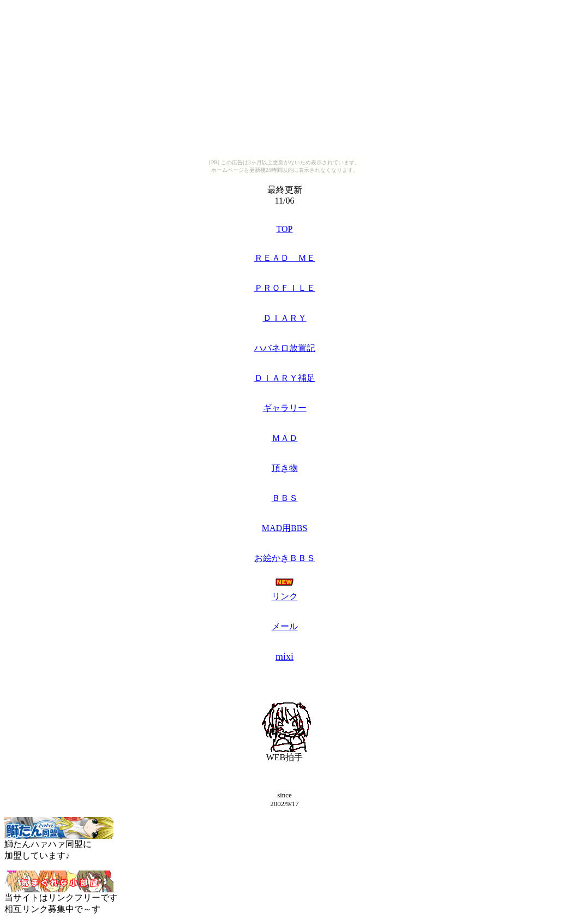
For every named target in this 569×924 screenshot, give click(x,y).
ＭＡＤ (285, 438)
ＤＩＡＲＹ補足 (285, 378)
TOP (285, 229)
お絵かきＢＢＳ (285, 558)
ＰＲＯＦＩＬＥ (285, 288)
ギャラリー (285, 408)
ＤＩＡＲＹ (285, 318)
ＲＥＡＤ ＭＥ (285, 258)
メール (285, 626)
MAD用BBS (285, 528)
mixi (284, 657)
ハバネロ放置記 (285, 348)
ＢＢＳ (285, 498)
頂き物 (285, 468)
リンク (285, 596)
